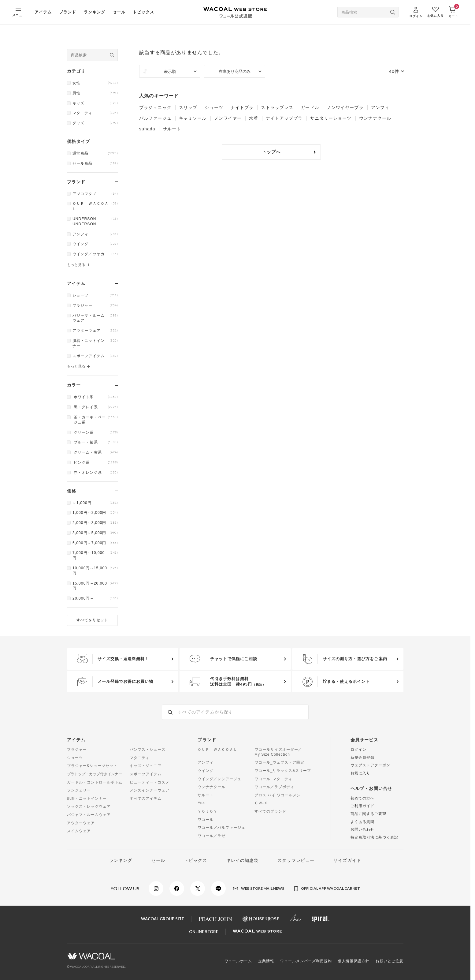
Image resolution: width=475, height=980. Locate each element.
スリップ (188, 107)
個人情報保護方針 (354, 961)
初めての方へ (362, 798)
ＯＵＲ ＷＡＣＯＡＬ (217, 750)
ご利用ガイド (362, 806)
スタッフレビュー (296, 860)
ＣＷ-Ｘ (261, 803)
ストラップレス (277, 107)
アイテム (43, 12)
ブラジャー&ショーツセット (92, 766)
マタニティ (140, 758)
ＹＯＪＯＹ (208, 811)
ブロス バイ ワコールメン (278, 795)
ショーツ (214, 107)
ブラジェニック (155, 107)
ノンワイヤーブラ (345, 107)
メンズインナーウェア (150, 790)
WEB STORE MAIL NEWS (259, 888)
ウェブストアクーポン (370, 765)
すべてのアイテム (146, 799)
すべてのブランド (270, 811)
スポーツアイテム (146, 774)
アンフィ (380, 107)
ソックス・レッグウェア (89, 806)
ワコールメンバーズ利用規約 (306, 961)
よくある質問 (362, 822)
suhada (147, 129)
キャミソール (193, 118)
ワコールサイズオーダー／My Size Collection (278, 752)
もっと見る (76, 265)
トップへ (289, 152)
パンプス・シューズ (148, 750)
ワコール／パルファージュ (221, 828)
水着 (254, 118)
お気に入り (360, 773)
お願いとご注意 (390, 961)
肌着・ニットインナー (87, 799)
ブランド (68, 12)
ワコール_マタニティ (273, 779)
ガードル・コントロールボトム (95, 782)
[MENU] (19, 12)
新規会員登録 (362, 757)
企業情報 (266, 961)
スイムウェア (79, 831)
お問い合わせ (362, 829)
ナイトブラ (242, 107)
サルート (172, 129)
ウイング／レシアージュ (219, 779)
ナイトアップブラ (284, 118)
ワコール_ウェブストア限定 (279, 762)
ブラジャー (77, 750)
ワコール (206, 820)
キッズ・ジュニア (146, 766)
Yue (201, 803)
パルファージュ (155, 118)
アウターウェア (81, 823)
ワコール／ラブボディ (274, 787)
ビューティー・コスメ (150, 782)
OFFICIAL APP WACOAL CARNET (327, 889)
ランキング (95, 12)
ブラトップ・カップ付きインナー (95, 774)
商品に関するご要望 (368, 814)
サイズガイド (347, 860)
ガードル (310, 107)
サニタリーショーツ (331, 118)
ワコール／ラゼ (212, 836)
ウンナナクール (375, 118)
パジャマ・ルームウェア (89, 815)
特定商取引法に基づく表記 (374, 837)
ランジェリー (79, 790)
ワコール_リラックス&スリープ (283, 771)
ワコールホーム (238, 961)
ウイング (206, 771)
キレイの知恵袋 (243, 860)
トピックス (143, 12)
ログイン (358, 750)
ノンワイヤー (228, 118)
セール (119, 12)
